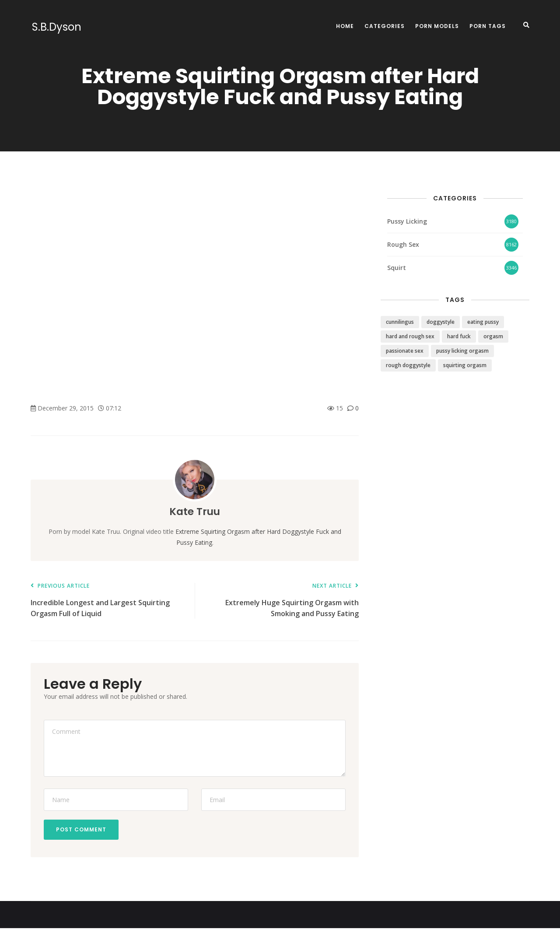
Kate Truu (195, 511)
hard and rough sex (410, 336)
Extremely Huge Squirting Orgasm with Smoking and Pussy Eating (281, 601)
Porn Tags (488, 26)
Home (345, 26)
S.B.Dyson (55, 27)
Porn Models (437, 26)
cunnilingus (400, 322)
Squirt (397, 268)
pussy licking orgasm (462, 351)
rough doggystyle (408, 365)
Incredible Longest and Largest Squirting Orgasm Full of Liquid (108, 601)
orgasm (493, 336)
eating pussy (483, 322)
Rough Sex (403, 244)
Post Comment (82, 830)
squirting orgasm (465, 365)
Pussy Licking (407, 221)
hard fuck (459, 336)
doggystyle (441, 322)
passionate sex (405, 351)
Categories (385, 26)
